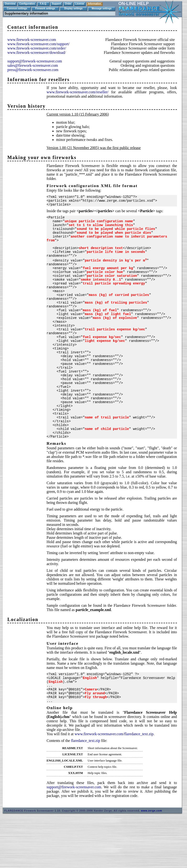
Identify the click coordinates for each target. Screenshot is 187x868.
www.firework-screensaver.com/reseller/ (78, 92)
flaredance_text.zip (86, 790)
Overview (10, 4)
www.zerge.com (152, 860)
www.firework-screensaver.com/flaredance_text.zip (114, 783)
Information (95, 4)
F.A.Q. (43, 4)
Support (56, 4)
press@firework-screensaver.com (33, 70)
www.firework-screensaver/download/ (37, 53)
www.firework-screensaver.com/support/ (38, 44)
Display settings (74, 8)
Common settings (17, 8)
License (80, 4)
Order (68, 4)
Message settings (102, 8)
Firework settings (45, 8)
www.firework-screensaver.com (32, 40)
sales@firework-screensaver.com (33, 65)
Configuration (27, 4)
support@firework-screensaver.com (35, 61)
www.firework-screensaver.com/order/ (37, 48)
